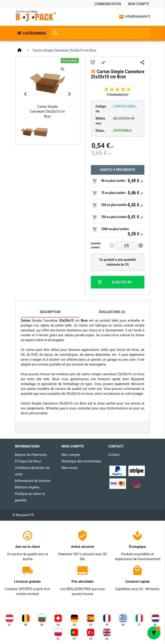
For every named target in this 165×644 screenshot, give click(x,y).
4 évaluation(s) (117, 95)
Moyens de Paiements (31, 455)
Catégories (34, 33)
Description (50, 312)
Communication (108, 4)
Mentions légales (27, 487)
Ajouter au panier (115, 282)
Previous (25, 94)
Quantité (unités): (96, 245)
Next (70, 94)
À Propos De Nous (28, 461)
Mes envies (70, 468)
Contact (114, 455)
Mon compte (138, 4)
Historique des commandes (82, 461)
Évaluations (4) (112, 312)
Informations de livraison (33, 481)
